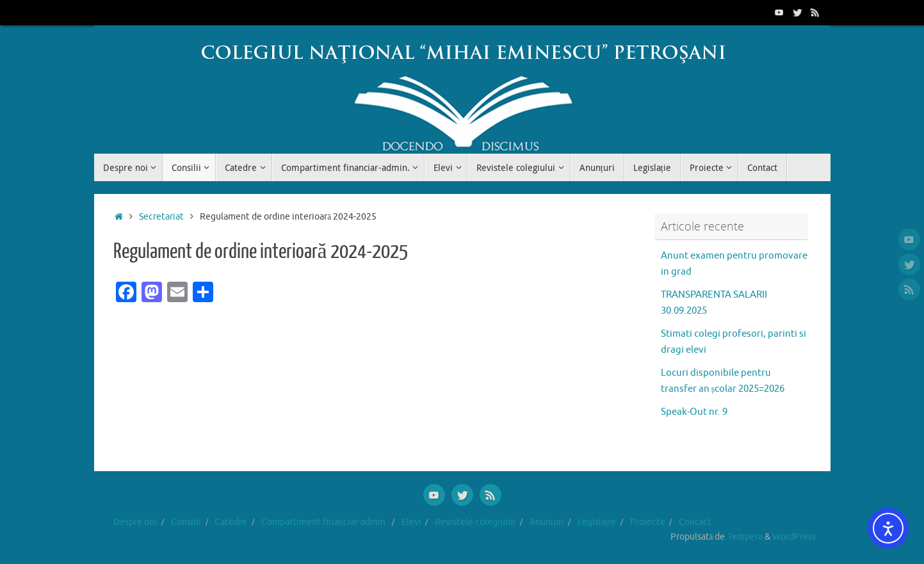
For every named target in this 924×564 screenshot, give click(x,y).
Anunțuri (547, 522)
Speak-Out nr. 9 (694, 412)
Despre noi (135, 522)
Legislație (597, 522)
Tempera (745, 537)
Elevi (411, 522)
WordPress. (795, 537)
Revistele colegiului (475, 522)
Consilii (186, 522)
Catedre (231, 522)
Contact (695, 522)
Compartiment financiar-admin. (324, 522)
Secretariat (161, 217)
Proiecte (648, 522)
